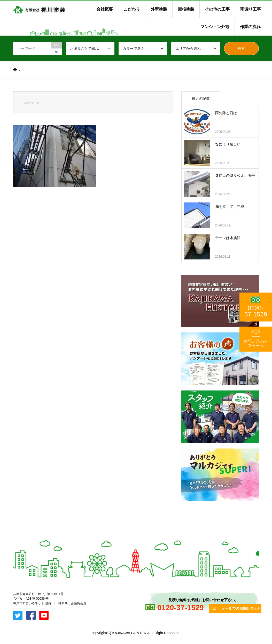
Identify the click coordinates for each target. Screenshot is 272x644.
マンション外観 (215, 27)
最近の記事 (201, 99)
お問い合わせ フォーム (256, 339)
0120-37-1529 (256, 307)
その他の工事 (217, 9)
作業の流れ (250, 27)
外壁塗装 (159, 9)
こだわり (132, 9)
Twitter (15, 592)
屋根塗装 (186, 9)
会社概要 (105, 9)
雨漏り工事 (251, 9)
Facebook (22, 592)
